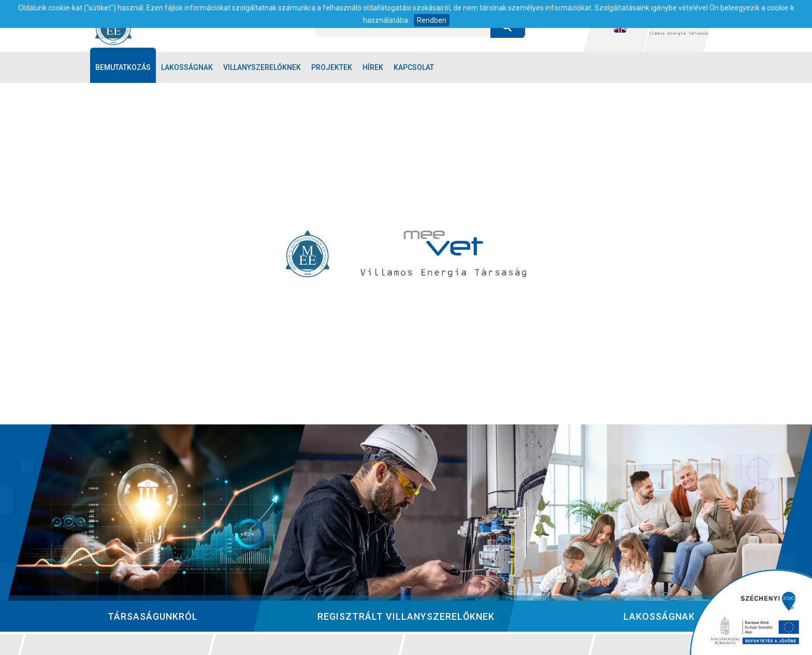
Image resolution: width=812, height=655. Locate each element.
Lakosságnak (187, 67)
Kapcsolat (414, 67)
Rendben (432, 20)
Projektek (332, 67)
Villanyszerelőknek (262, 67)
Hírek (373, 67)
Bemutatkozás (123, 67)
